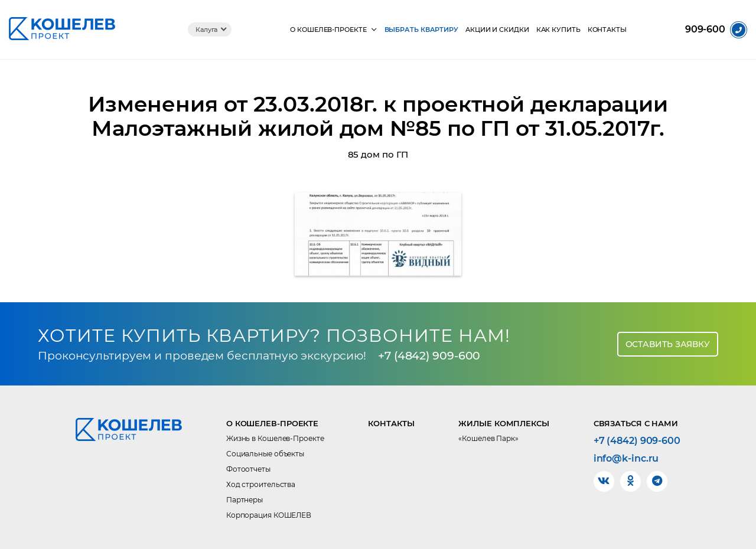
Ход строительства (261, 484)
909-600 (705, 30)
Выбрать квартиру (421, 30)
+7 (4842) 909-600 (429, 356)
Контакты (607, 30)
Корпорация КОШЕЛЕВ (269, 515)
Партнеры (245, 500)
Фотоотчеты (248, 469)
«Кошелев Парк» (488, 438)
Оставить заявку (668, 344)
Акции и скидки (497, 30)
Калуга (206, 30)
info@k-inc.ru (626, 459)
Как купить (558, 30)
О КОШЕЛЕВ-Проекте (328, 30)
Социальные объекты (265, 454)
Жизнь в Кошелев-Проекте (275, 438)
